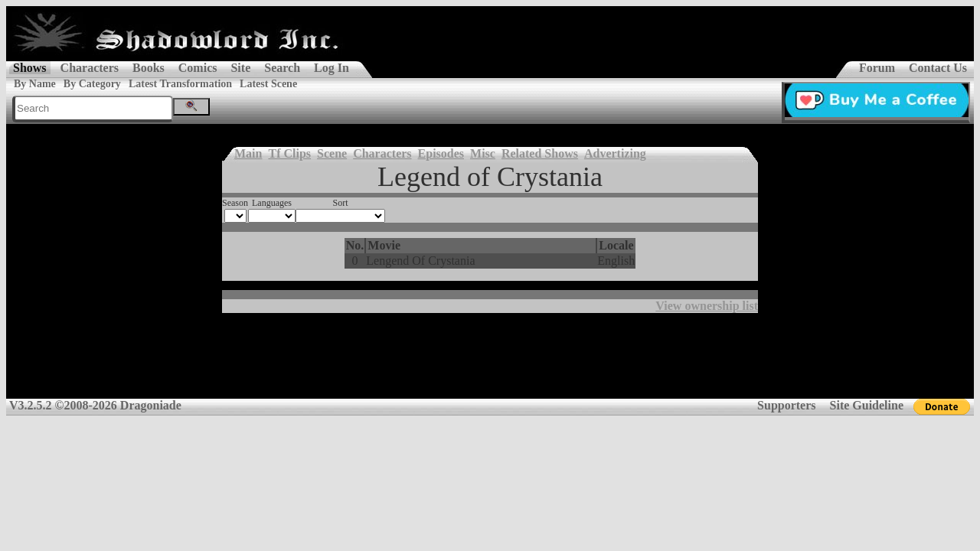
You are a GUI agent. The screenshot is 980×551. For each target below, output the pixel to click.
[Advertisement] (490, 361)
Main (248, 153)
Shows (30, 68)
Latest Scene (268, 84)
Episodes (441, 153)
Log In (332, 68)
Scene (332, 153)
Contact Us (938, 68)
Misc (483, 153)
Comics (198, 68)
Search (282, 68)
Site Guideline (867, 405)
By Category (92, 84)
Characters (90, 68)
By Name (35, 84)
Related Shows (540, 153)
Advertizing (615, 153)
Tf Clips (289, 153)
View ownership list (707, 306)
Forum (877, 68)
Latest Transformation (180, 84)
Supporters (786, 405)
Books (149, 68)
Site (240, 68)
